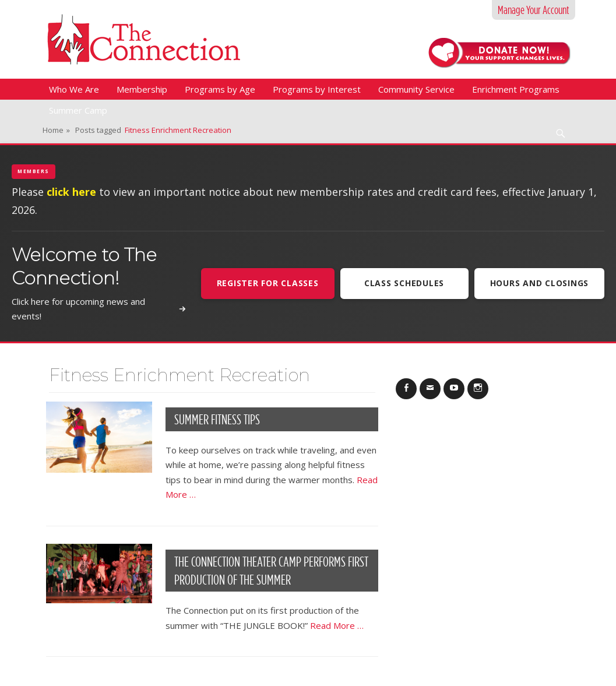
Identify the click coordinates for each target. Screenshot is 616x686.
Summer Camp (78, 110)
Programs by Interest (317, 89)
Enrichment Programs (516, 89)
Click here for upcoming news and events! (99, 309)
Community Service (416, 89)
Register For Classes (268, 283)
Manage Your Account (534, 10)
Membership (142, 89)
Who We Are (74, 89)
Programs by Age (220, 89)
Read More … (337, 625)
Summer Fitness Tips (217, 419)
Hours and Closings (540, 283)
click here (71, 192)
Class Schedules (404, 283)
